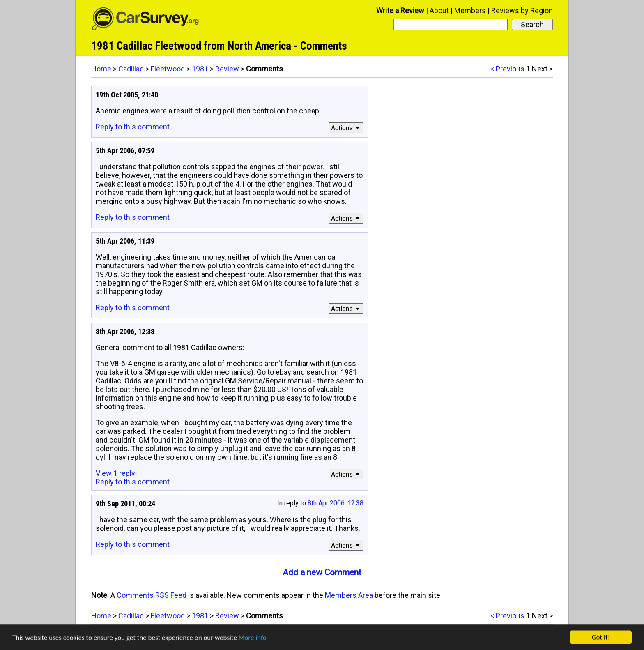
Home (101, 69)
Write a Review (400, 10)
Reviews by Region (522, 10)
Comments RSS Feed (152, 595)
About (439, 10)
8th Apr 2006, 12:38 (336, 503)
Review (227, 69)
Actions (346, 128)
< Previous (507, 69)
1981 (200, 69)
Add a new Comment (322, 572)
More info (253, 640)
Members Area (349, 595)
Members (470, 10)
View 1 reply (115, 473)
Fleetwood (168, 69)
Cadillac (131, 69)
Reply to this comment (133, 127)
